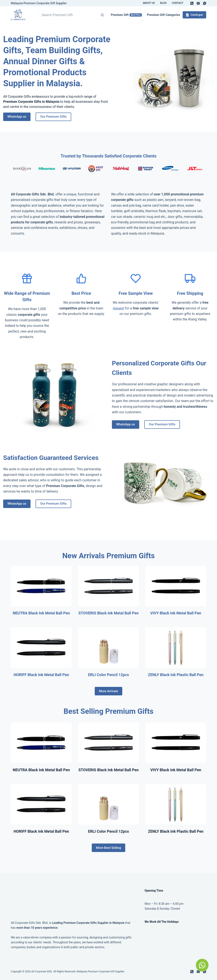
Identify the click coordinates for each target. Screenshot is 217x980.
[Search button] (102, 15)
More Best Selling (108, 848)
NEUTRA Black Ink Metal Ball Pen (41, 613)
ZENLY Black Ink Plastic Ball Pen (176, 675)
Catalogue (194, 15)
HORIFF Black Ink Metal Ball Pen (41, 675)
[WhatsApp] (205, 3)
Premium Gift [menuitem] (126, 15)
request (118, 308)
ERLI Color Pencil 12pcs (108, 675)
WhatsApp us (17, 117)
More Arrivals (108, 691)
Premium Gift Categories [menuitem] (164, 15)
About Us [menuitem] (149, 3)
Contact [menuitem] (178, 3)
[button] (202, 965)
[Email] (198, 3)
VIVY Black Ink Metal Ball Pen (176, 613)
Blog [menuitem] (163, 3)
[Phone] (192, 3)
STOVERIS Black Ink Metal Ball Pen (108, 613)
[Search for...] (68, 15)
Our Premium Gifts (54, 117)
